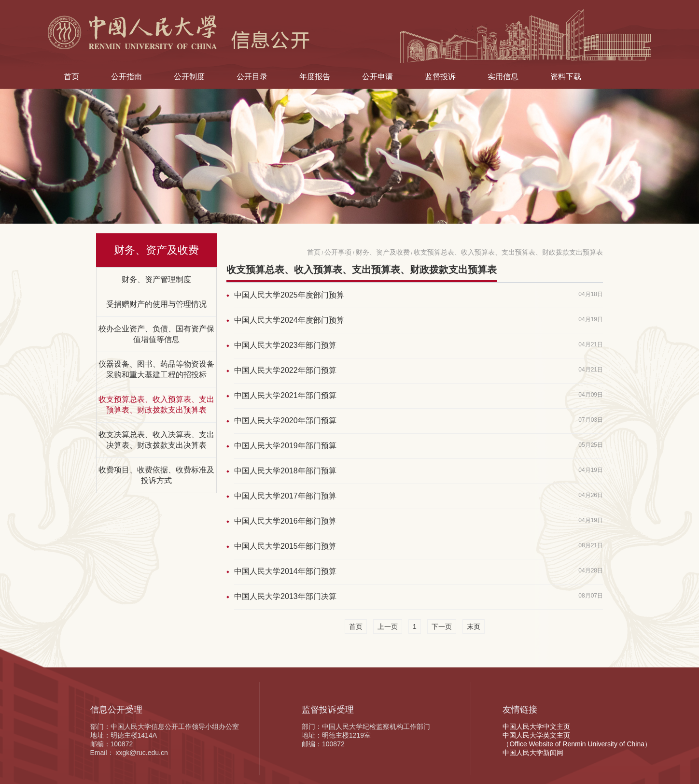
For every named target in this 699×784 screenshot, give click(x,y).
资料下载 (566, 76)
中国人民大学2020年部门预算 (285, 421)
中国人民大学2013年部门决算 (285, 596)
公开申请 (377, 76)
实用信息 (503, 76)
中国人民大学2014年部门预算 (285, 571)
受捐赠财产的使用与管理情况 (156, 304)
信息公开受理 (116, 710)
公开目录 (252, 76)
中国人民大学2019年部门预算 (285, 446)
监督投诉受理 (328, 710)
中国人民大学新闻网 (533, 753)
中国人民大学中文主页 (536, 727)
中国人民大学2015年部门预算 (285, 546)
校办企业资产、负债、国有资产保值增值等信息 (156, 334)
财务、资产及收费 (383, 252)
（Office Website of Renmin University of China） (577, 744)
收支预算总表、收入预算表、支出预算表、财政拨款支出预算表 (156, 404)
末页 (474, 627)
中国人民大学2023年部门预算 (285, 345)
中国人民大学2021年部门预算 (285, 395)
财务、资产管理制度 (156, 279)
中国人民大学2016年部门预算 (285, 521)
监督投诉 (440, 76)
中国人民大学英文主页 (536, 735)
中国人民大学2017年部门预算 (285, 496)
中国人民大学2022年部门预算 (285, 370)
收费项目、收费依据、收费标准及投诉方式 (156, 475)
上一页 (388, 627)
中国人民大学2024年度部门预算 (289, 320)
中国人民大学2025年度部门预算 (289, 295)
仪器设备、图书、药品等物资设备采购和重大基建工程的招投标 (156, 369)
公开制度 (189, 76)
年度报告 (315, 76)
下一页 (442, 627)
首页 (71, 76)
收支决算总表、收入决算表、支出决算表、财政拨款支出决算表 (156, 440)
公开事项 (338, 252)
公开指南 (126, 76)
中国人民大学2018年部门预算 (285, 471)
